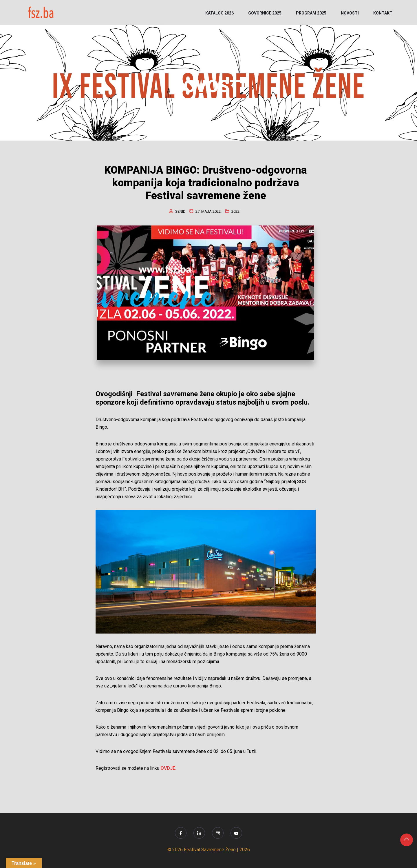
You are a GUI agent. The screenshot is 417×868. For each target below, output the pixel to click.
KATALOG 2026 (220, 13)
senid (180, 211)
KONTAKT (383, 13)
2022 (235, 211)
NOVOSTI (350, 13)
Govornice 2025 (265, 13)
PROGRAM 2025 (311, 13)
